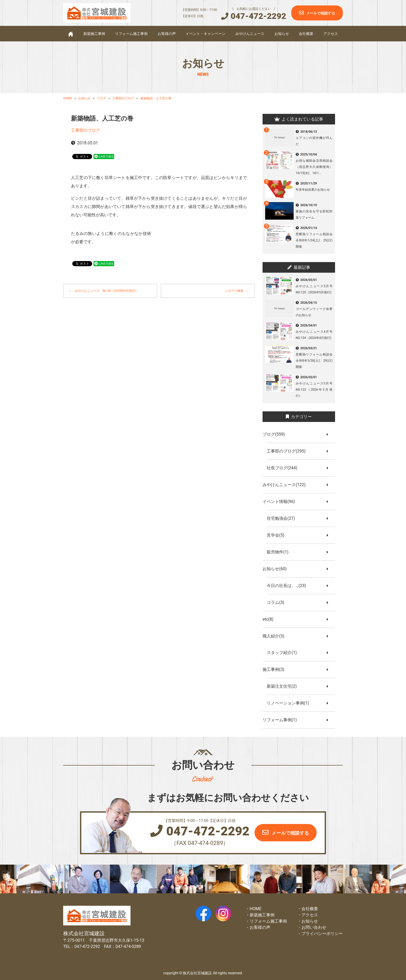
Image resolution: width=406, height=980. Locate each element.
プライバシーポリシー (322, 934)
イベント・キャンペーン (206, 34)
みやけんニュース (250, 34)
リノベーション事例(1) (290, 703)
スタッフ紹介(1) (284, 653)
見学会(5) (278, 535)
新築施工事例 (94, 34)
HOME (255, 909)
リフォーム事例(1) (282, 720)
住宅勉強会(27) (283, 518)
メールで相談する (321, 13)
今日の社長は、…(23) (288, 586)
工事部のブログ (85, 130)
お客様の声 (167, 34)
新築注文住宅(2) (284, 686)
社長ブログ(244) (284, 468)
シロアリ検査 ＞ (237, 291)
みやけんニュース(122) (286, 485)
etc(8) (270, 619)
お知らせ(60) (277, 569)
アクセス (331, 34)
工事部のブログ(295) (288, 451)
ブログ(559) (276, 434)
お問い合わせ (314, 927)
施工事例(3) (275, 669)
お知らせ (282, 34)
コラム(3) (278, 602)
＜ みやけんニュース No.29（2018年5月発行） (103, 291)
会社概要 (306, 34)
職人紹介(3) (275, 636)
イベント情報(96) (281, 502)
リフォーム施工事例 (131, 34)
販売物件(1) (280, 552)
